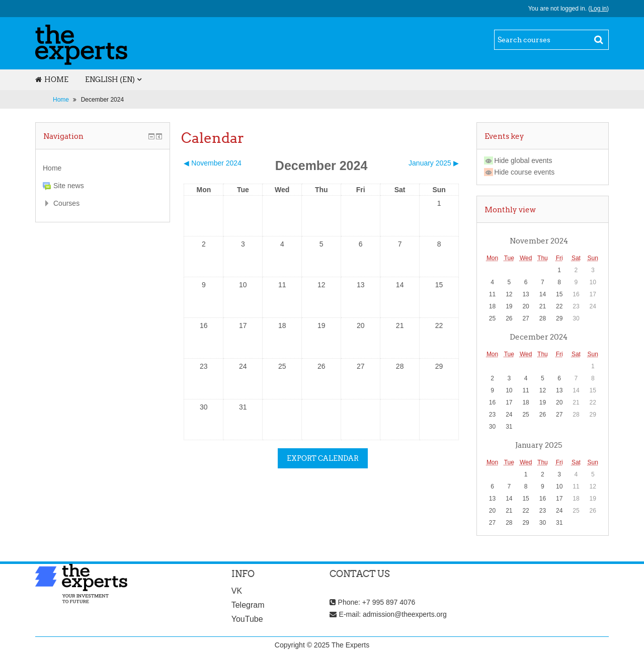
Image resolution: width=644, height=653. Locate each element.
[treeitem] (103, 168)
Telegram (248, 605)
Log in (598, 9)
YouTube (247, 619)
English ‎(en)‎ (110, 79)
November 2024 (539, 240)
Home (52, 79)
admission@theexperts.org (405, 614)
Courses (66, 203)
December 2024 (102, 100)
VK (237, 591)
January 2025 (539, 445)
